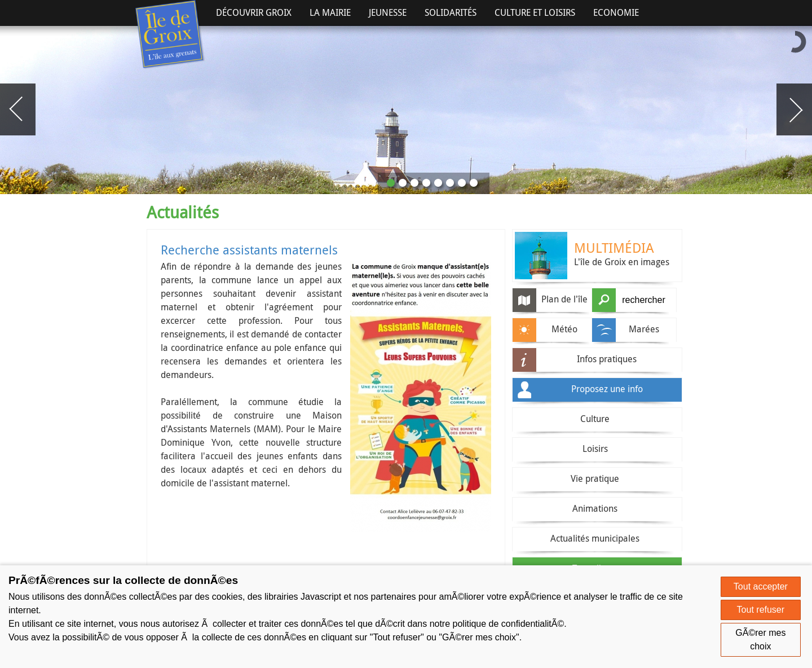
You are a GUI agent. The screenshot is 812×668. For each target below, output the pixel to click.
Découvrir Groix (254, 12)
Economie (616, 12)
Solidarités (451, 12)
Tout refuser (761, 610)
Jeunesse (388, 12)
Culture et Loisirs (535, 12)
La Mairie (330, 12)
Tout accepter (761, 586)
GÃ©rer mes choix (760, 640)
